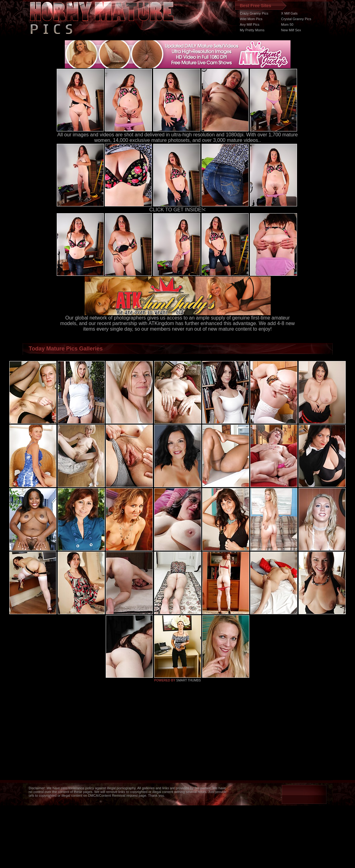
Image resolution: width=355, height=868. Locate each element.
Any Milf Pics (250, 24)
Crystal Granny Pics (296, 19)
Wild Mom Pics (251, 19)
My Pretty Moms (252, 30)
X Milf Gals (289, 13)
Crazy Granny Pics (254, 13)
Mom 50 (287, 24)
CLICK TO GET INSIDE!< (178, 210)
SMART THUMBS (188, 680)
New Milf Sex (291, 30)
